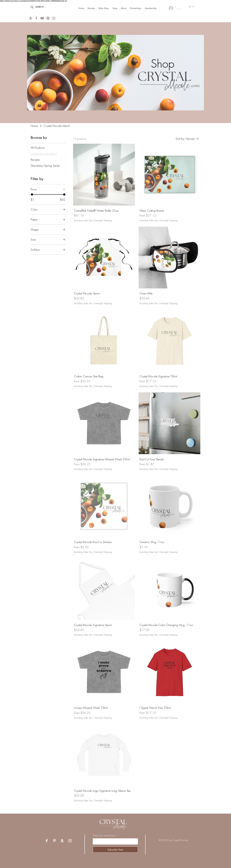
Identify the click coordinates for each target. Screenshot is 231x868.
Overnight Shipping (103, 220)
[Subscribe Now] (115, 850)
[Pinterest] (54, 841)
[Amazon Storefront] (31, 18)
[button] (193, 7)
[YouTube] (42, 18)
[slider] (32, 194)
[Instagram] (70, 841)
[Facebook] (36, 18)
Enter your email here (104, 835)
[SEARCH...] (43, 7)
